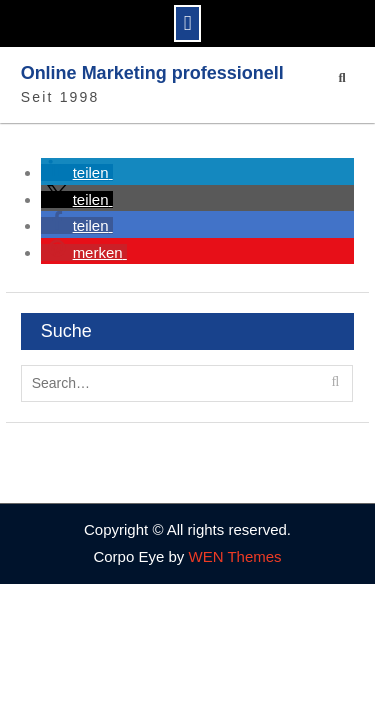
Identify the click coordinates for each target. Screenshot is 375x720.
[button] (77, 172)
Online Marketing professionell (152, 73)
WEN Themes (234, 556)
